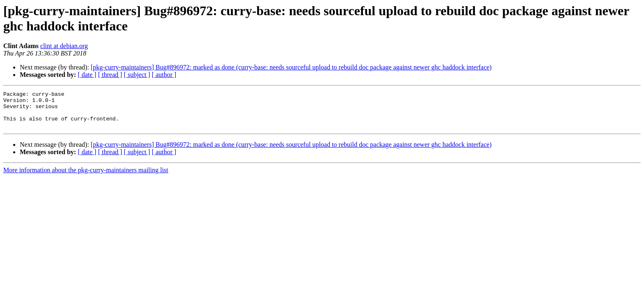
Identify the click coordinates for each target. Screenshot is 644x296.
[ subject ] (137, 75)
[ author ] (164, 75)
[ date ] (87, 75)
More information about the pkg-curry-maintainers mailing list (86, 177)
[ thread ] (110, 75)
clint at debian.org (64, 46)
